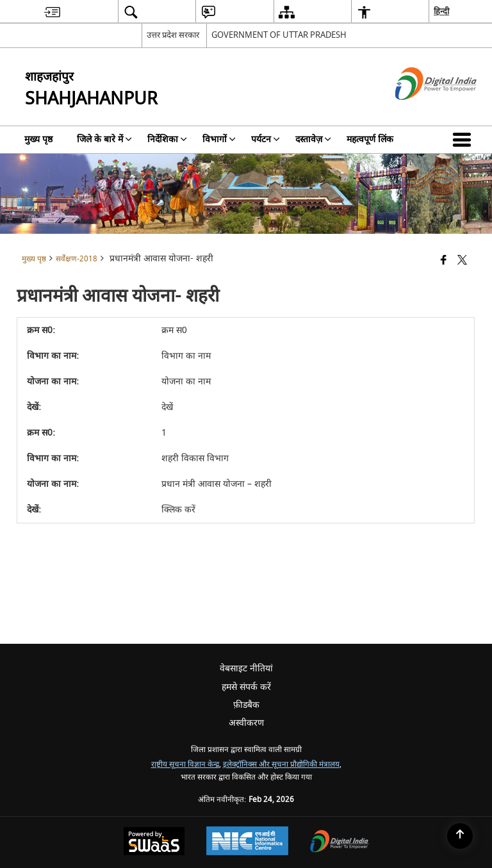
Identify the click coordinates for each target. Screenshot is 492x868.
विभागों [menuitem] (219, 139)
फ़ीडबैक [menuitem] (246, 705)
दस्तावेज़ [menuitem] (313, 139)
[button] (464, 140)
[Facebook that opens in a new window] (444, 261)
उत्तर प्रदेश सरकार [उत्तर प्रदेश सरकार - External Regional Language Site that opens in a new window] (173, 35)
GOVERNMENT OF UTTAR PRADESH (279, 35)
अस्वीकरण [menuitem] (246, 723)
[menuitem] (52, 12)
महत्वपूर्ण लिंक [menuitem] (370, 139)
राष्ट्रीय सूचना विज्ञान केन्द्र (185, 765)
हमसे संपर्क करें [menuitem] (246, 687)
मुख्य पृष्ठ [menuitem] (38, 139)
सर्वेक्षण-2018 (77, 259)
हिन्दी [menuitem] (441, 11)
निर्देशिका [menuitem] (167, 139)
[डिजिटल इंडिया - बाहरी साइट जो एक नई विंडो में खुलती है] (420, 111)
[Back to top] (460, 836)
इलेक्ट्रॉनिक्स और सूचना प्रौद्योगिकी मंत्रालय (281, 765)
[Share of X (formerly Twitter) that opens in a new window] (462, 261)
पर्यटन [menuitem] (266, 139)
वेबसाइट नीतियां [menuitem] (246, 668)
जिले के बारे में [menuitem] (104, 139)
